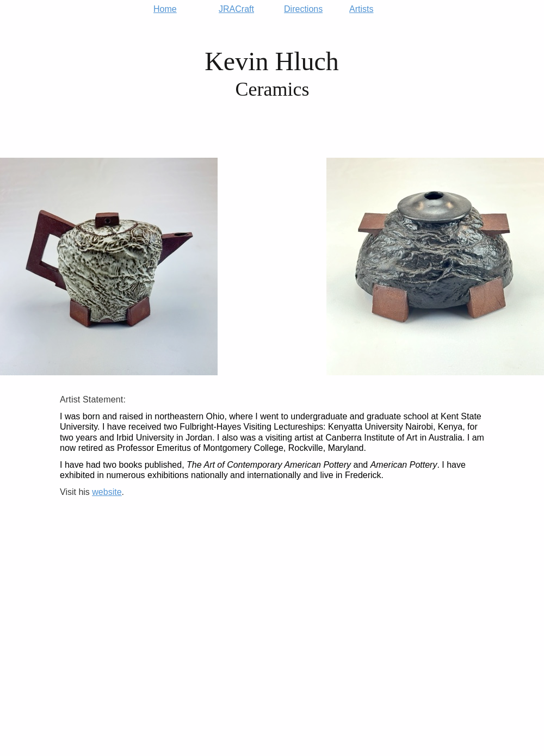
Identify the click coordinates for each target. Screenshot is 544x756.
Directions (303, 9)
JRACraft (236, 9)
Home (165, 9)
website (107, 492)
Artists (361, 9)
